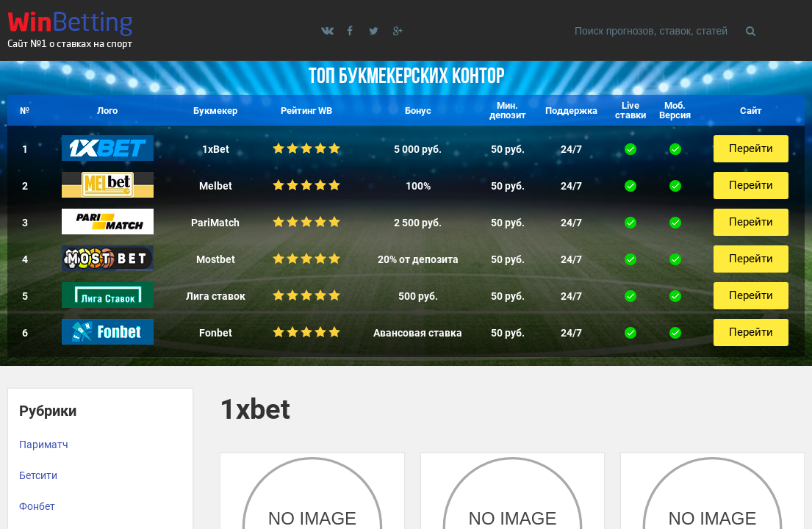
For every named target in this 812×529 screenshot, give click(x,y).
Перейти (751, 148)
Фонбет (37, 506)
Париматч (44, 445)
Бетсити (38, 475)
